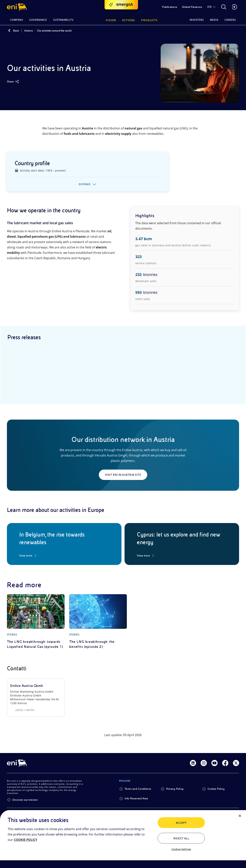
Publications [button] (170, 7)
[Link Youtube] (214, 763)
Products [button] (149, 20)
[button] (17, 7)
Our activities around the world (54, 31)
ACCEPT (181, 823)
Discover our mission (25, 800)
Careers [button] (230, 20)
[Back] (9, 31)
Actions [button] (128, 20)
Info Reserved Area (136, 798)
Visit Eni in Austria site (123, 475)
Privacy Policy (175, 789)
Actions (29, 31)
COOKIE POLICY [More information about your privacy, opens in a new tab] (26, 840)
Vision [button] (111, 20)
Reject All (181, 838)
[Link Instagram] (204, 763)
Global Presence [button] (192, 7)
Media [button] (214, 20)
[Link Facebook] (225, 763)
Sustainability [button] (63, 20)
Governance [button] (38, 20)
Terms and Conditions (138, 789)
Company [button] (17, 20)
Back (16, 31)
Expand (85, 184)
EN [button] (209, 7)
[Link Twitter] (236, 763)
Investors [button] (197, 20)
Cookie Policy (216, 789)
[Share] (13, 82)
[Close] (240, 816)
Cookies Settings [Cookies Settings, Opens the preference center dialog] (181, 849)
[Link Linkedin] (193, 763)
